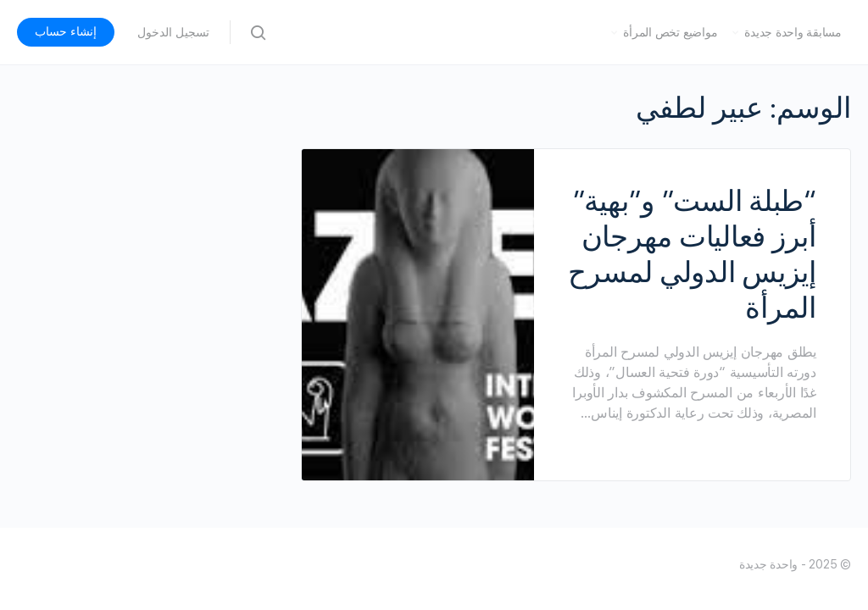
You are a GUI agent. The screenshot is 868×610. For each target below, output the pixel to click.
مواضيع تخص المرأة (670, 32)
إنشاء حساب (66, 31)
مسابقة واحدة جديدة (793, 32)
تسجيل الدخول (173, 32)
